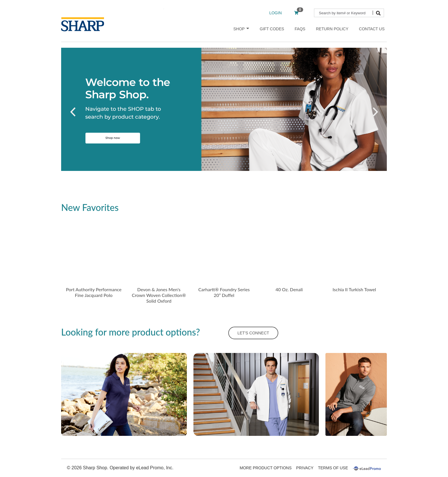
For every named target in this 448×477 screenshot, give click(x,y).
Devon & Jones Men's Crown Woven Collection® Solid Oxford (159, 295)
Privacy (305, 468)
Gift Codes (272, 29)
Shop (241, 29)
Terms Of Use (333, 468)
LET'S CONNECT (253, 333)
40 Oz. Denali (289, 289)
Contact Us (372, 29)
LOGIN (275, 13)
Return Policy (332, 29)
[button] (73, 112)
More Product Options (266, 468)
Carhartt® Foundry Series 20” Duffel (224, 292)
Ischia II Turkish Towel (354, 289)
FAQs (300, 29)
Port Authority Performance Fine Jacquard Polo (94, 292)
